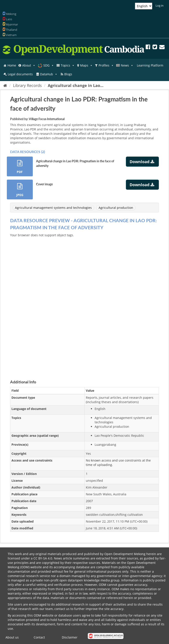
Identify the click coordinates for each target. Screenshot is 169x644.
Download (142, 162)
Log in (160, 5)
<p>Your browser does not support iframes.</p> (84, 303)
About (29, 65)
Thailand (12, 30)
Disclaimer (70, 637)
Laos (9, 19)
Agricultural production (116, 208)
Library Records (27, 85)
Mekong (11, 14)
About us (12, 637)
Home (12, 65)
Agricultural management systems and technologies (53, 208)
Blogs (68, 74)
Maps (86, 65)
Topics (68, 65)
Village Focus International (47, 119)
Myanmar (12, 24)
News (127, 65)
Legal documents (20, 74)
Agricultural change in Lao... (76, 85)
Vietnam (11, 35)
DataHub (49, 74)
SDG (49, 65)
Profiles (106, 65)
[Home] (5, 85)
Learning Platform (150, 65)
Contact (39, 637)
